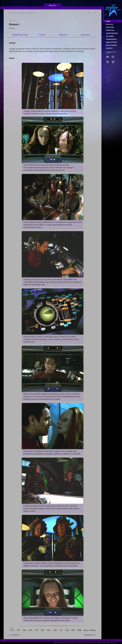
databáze (22, 13)
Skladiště (110, 36)
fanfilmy (92, 630)
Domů (108, 21)
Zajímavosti (85, 35)
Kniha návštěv (112, 42)
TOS (12, 630)
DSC (49, 630)
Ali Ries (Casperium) (114, 643)
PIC (61, 630)
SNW (79, 630)
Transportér (111, 39)
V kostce (42, 35)
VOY (34, 13)
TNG (24, 630)
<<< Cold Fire (14, 635)
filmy (86, 630)
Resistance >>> (90, 635)
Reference (63, 35)
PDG (73, 630)
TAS (18, 630)
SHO (55, 630)
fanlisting (110, 27)
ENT (43, 630)
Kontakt (109, 48)
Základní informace (20, 35)
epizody (29, 13)
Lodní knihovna (112, 33)
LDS (67, 630)
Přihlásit (53, 5)
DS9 (30, 630)
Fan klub (109, 24)
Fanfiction (110, 30)
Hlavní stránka (13, 13)
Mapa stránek (111, 45)
